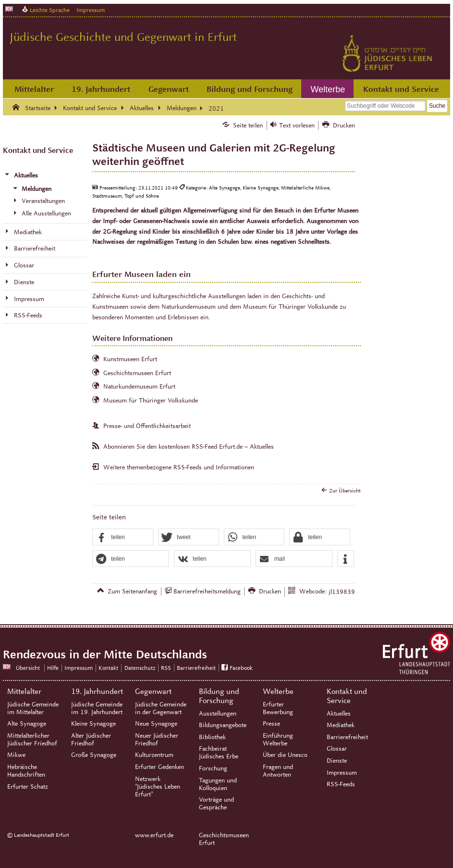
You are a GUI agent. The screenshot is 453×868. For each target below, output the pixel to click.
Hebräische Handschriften (26, 771)
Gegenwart (169, 89)
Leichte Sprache (50, 10)
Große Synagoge (94, 755)
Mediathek (341, 725)
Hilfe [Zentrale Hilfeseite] (53, 668)
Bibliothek (212, 737)
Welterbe (328, 89)
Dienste (337, 761)
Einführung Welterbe (278, 740)
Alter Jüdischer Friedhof (91, 740)
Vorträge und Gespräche (216, 804)
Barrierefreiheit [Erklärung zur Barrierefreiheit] (196, 668)
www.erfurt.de (154, 835)
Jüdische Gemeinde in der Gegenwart (161, 708)
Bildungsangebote (223, 725)
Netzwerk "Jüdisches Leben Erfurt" (158, 787)
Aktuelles (339, 714)
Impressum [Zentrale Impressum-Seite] (79, 668)
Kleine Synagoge (93, 724)
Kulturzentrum (154, 755)
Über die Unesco (285, 755)
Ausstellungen (218, 714)
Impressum (91, 10)
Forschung (213, 768)
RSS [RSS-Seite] (166, 668)
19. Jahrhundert (101, 89)
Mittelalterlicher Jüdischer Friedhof (32, 740)
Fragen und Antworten (278, 771)
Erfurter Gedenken (159, 767)
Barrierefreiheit (347, 737)
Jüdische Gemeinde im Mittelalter (33, 708)
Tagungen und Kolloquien (218, 784)
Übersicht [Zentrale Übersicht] (28, 668)
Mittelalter (34, 89)
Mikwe (16, 755)
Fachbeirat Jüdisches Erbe (219, 753)
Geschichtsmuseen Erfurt (224, 839)
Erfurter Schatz (28, 787)
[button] (123, 537)
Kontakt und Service (401, 89)
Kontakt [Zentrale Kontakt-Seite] (108, 668)
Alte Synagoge (27, 724)
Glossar (337, 749)
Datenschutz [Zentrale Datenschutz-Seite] (140, 668)
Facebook (241, 668)
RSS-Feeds (341, 784)
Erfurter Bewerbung (278, 708)
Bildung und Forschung (250, 89)
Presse (271, 724)
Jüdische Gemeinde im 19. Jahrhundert (97, 708)
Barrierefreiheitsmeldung (207, 591)
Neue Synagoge (156, 724)
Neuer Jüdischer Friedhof (157, 740)
